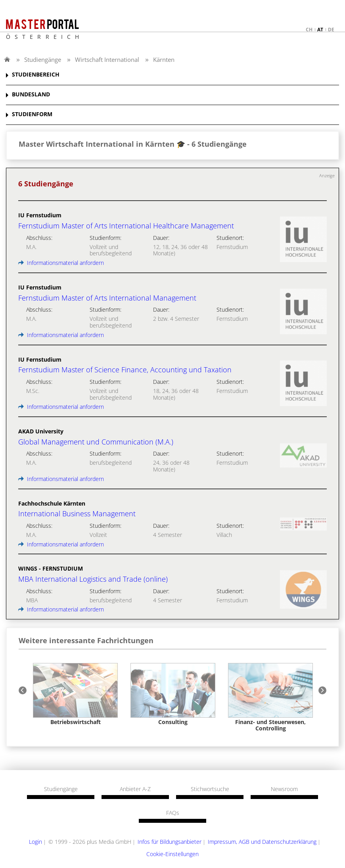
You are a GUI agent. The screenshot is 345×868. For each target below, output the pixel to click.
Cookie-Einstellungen (172, 854)
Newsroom (284, 789)
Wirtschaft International (107, 59)
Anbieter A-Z (135, 789)
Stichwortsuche (210, 789)
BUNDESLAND (31, 95)
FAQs (173, 813)
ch (309, 30)
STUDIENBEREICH (36, 75)
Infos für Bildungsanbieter (170, 842)
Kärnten (164, 59)
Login (35, 842)
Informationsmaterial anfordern (61, 263)
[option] (75, 694)
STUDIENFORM (32, 114)
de (331, 30)
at (320, 30)
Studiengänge (43, 59)
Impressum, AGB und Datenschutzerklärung (262, 842)
